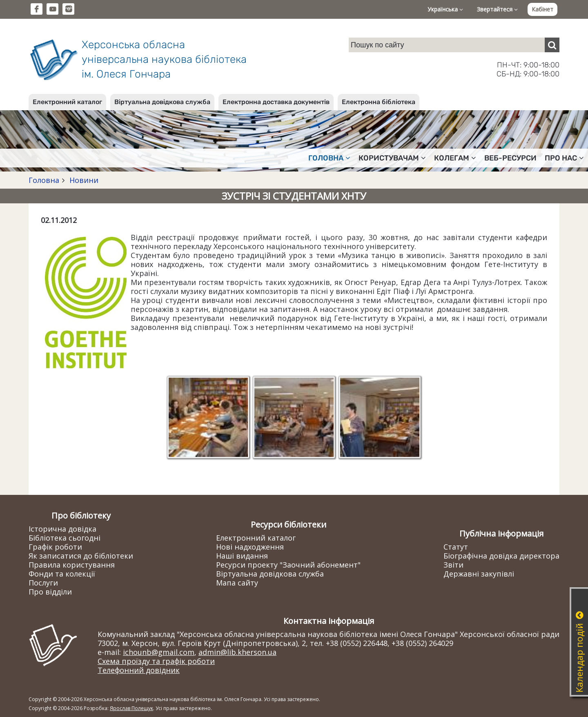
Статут (456, 547)
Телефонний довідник (139, 670)
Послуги (43, 583)
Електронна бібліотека (379, 102)
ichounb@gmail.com (159, 652)
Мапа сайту (237, 583)
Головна (44, 180)
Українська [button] (445, 9)
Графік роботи (55, 547)
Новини (83, 180)
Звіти (453, 565)
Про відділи (50, 592)
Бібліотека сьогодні (65, 538)
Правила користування (72, 565)
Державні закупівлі (479, 574)
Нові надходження (250, 547)
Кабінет (542, 9)
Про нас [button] (564, 158)
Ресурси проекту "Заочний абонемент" (288, 565)
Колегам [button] (455, 158)
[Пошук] (552, 45)
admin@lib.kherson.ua (237, 652)
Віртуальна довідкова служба (162, 102)
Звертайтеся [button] (497, 9)
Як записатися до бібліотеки (81, 556)
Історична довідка (62, 529)
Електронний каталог (67, 102)
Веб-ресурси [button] (510, 158)
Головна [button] (329, 158)
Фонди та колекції (62, 574)
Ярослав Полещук (131, 708)
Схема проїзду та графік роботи (156, 661)
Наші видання (242, 556)
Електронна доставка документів (276, 102)
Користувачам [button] (392, 158)
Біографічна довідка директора (501, 556)
